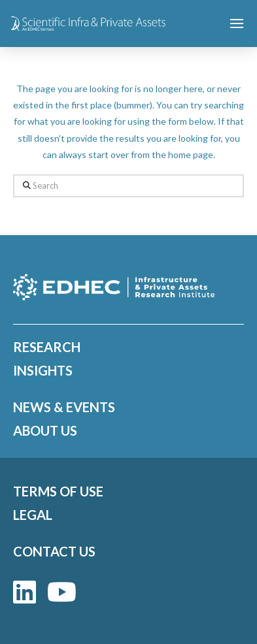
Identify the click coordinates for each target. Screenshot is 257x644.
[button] (237, 24)
